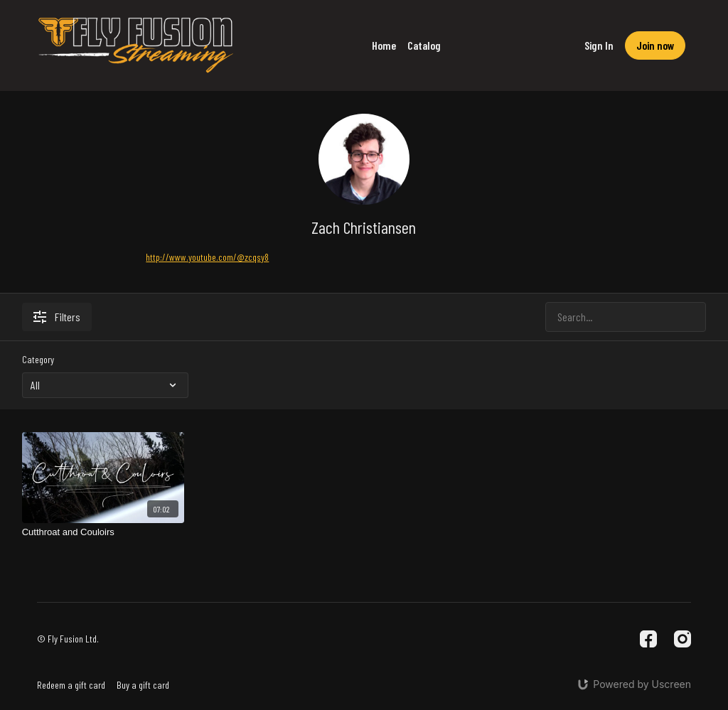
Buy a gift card (143, 685)
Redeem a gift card (71, 685)
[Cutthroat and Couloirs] (103, 532)
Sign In (599, 45)
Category (38, 359)
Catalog (424, 45)
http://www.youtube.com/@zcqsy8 (207, 257)
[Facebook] (648, 639)
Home (384, 45)
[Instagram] (682, 639)
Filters (57, 317)
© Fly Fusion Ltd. (68, 639)
